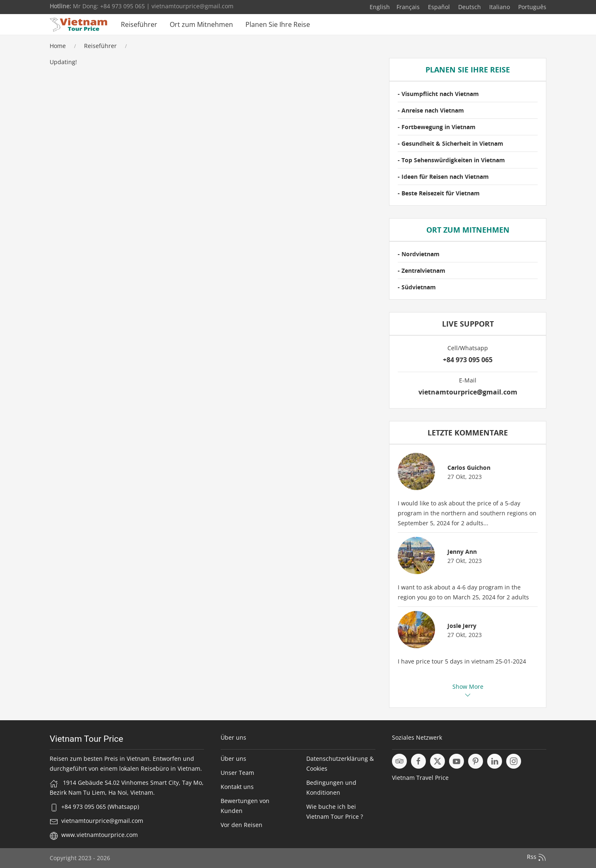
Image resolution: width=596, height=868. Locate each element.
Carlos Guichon (469, 468)
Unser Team (237, 773)
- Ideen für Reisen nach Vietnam (443, 177)
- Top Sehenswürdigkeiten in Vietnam (451, 160)
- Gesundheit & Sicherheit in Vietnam (451, 143)
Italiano (499, 7)
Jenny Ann (462, 552)
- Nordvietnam (419, 254)
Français (408, 7)
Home (58, 46)
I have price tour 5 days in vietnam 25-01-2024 (462, 661)
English (380, 7)
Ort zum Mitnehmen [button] (201, 24)
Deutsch (469, 7)
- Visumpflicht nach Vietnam (438, 94)
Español (438, 7)
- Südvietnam (417, 287)
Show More (468, 690)
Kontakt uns (237, 787)
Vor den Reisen (242, 825)
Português (531, 7)
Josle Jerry (462, 626)
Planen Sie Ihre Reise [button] (278, 24)
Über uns (233, 759)
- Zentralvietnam (422, 270)
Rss (537, 857)
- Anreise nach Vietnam (431, 110)
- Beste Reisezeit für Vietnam (439, 193)
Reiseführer (139, 24)
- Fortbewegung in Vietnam (437, 127)
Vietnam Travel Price (420, 778)
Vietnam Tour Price (87, 739)
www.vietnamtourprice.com (100, 835)
